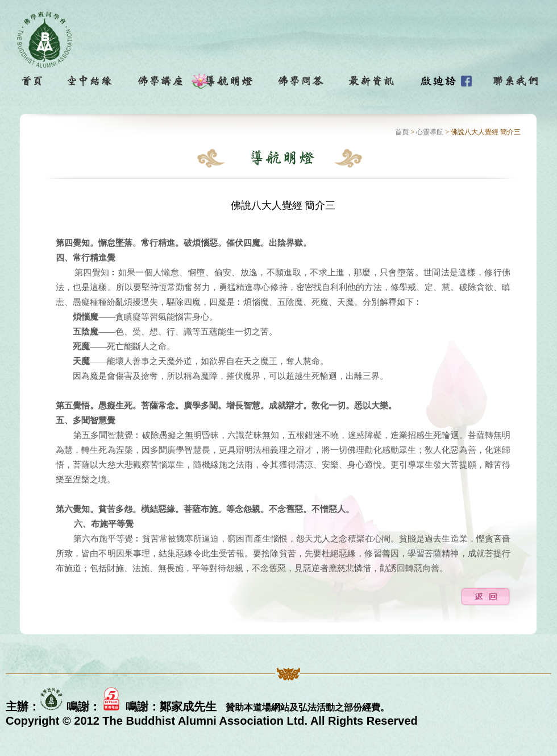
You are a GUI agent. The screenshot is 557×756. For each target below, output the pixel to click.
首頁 (402, 132)
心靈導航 (430, 132)
